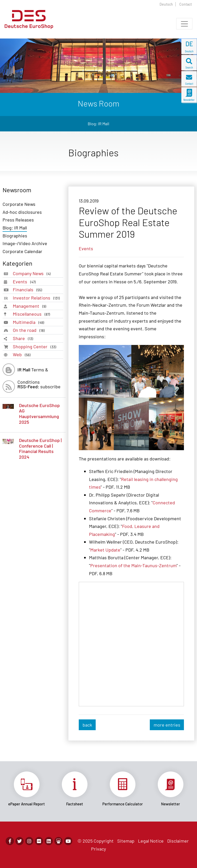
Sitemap (126, 841)
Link (27, 789)
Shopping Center (36, 347)
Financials (28, 290)
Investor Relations (37, 298)
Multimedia (29, 322)
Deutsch (166, 4)
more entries (167, 725)
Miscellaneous (32, 314)
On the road (30, 330)
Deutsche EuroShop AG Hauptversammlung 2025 (39, 414)
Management (31, 306)
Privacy (98, 849)
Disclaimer (178, 841)
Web (23, 355)
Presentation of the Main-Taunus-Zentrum (133, 565)
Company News (33, 273)
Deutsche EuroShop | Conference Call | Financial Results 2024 (40, 449)
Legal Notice (151, 841)
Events (25, 282)
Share (24, 338)
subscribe (39, 387)
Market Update (105, 550)
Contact (186, 4)
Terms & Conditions (33, 371)
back (87, 725)
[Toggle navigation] (184, 24)
